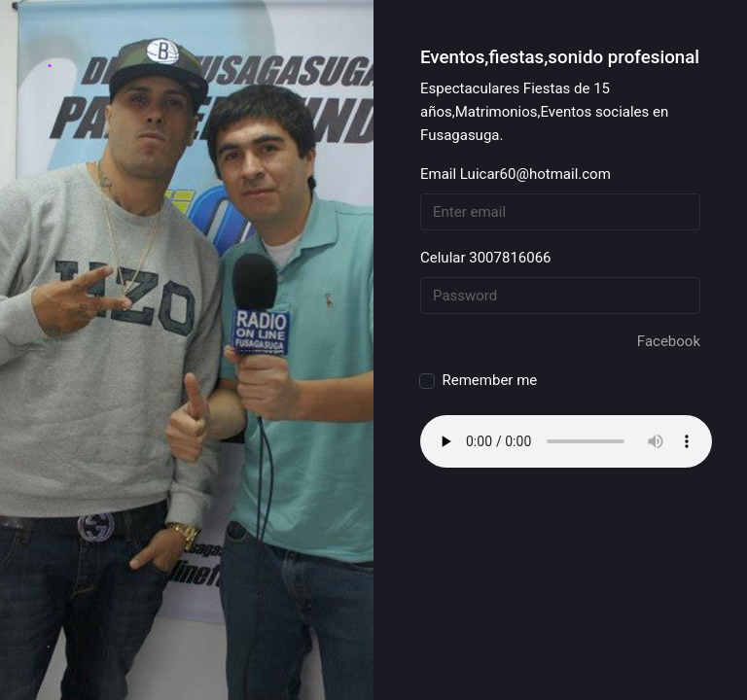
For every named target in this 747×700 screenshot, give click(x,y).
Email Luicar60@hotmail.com (516, 174)
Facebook (669, 341)
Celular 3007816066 (486, 258)
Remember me (479, 379)
